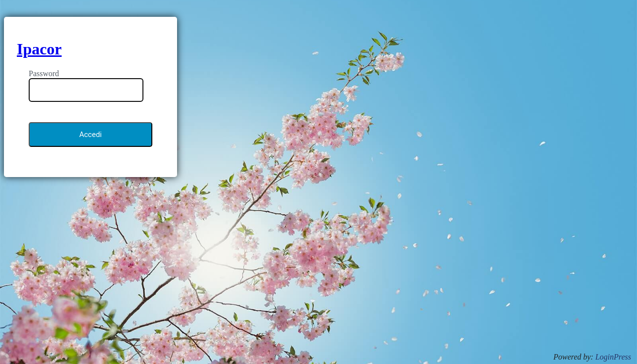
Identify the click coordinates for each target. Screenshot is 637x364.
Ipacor (39, 49)
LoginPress (613, 357)
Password (44, 73)
